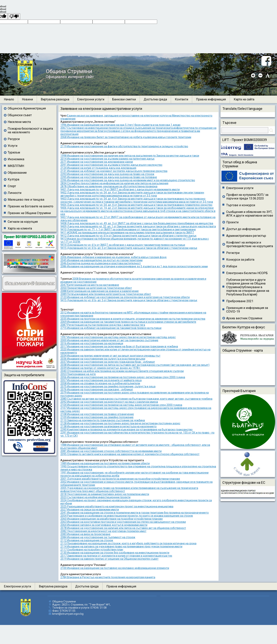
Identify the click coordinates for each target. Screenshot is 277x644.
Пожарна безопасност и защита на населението (30, 130)
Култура (13, 179)
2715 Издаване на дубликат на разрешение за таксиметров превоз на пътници (111, 328)
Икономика (16, 159)
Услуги (13, 146)
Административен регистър (246, 236)
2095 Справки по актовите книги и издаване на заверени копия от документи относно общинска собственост (130, 454)
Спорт (12, 186)
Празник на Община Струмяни (29, 213)
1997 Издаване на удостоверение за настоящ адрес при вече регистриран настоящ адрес (118, 337)
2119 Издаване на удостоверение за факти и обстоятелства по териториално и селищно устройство (124, 146)
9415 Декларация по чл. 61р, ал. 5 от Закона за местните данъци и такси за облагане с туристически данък (129, 248)
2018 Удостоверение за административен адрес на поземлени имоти (105, 494)
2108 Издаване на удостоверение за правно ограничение (97, 414)
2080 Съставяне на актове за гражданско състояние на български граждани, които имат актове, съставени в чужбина (136, 399)
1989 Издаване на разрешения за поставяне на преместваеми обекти (105, 463)
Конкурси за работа (240, 260)
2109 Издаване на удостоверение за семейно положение (97, 417)
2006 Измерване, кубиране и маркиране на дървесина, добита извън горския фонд (113, 257)
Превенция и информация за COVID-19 (247, 310)
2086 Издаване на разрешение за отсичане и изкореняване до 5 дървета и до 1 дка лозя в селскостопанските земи (134, 266)
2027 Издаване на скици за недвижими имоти (90, 510)
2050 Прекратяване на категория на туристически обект (96, 288)
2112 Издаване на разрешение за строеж (87, 540)
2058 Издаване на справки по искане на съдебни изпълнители (100, 383)
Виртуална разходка (55, 99)
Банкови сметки (124, 99)
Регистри (233, 253)
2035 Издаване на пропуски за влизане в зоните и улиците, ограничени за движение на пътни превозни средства (133, 319)
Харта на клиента (20, 228)
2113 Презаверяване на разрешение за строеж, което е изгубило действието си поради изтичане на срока (128, 543)
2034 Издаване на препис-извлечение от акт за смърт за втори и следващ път (110, 356)
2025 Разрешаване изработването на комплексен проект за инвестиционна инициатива (117, 506)
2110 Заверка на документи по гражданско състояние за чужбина (103, 420)
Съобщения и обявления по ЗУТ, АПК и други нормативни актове (250, 214)
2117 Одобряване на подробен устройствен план (92, 550)
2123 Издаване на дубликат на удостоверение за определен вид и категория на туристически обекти (125, 297)
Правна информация (211, 99)
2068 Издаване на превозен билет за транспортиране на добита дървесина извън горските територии (126, 137)
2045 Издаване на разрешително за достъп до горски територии (101, 260)
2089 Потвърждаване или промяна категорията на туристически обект (106, 294)
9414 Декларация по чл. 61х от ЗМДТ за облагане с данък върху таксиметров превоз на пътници (123, 245)
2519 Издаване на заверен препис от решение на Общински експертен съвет (109, 559)
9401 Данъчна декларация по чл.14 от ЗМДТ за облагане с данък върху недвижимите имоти (120, 189)
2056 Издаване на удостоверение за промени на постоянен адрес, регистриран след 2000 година (123, 377)
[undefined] (14, 16)
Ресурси (14, 139)
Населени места (19, 122)
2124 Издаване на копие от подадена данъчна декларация (98, 168)
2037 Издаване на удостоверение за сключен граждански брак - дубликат (108, 362)
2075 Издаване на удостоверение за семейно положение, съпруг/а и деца (108, 386)
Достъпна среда (155, 99)
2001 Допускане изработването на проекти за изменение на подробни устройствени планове (120, 479)
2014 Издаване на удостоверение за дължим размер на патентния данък (107, 159)
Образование (17, 173)
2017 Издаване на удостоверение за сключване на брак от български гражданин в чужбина (119, 346)
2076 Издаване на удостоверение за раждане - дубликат (97, 390)
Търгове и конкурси (241, 205)
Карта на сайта (244, 99)
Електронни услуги (91, 99)
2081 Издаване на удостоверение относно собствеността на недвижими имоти (111, 451)
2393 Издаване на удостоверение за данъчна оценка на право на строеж (107, 174)
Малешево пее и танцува (26, 200)
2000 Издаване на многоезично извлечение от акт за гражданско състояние (109, 340)
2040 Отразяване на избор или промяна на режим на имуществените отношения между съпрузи (122, 371)
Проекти (232, 222)
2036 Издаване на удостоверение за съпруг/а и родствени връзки (103, 359)
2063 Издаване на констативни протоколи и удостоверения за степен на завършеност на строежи (123, 522)
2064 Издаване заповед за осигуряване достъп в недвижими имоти (104, 525)
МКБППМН (16, 166)
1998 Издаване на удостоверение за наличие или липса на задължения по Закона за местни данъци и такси (130, 156)
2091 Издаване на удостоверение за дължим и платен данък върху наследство (111, 165)
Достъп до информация (243, 229)
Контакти (181, 99)
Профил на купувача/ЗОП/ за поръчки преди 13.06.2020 (247, 197)
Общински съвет (20, 115)
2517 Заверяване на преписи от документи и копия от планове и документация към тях (116, 556)
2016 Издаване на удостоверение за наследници (92, 343)
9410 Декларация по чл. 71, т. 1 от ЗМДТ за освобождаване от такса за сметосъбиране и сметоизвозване (128, 229)
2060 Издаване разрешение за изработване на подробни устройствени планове (112, 519)
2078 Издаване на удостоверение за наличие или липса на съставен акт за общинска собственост (123, 528)
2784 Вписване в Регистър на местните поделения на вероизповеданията (108, 577)
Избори (232, 266)
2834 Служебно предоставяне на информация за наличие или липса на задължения (114, 183)
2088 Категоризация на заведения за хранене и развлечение (100, 291)
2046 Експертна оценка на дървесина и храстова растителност (101, 263)
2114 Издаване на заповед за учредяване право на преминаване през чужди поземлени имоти (121, 546)
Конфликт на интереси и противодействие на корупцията (250, 244)
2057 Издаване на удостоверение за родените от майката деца (101, 380)
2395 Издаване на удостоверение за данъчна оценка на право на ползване (109, 177)
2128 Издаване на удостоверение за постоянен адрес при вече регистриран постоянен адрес (120, 423)
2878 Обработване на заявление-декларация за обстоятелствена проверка (109, 186)
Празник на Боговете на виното (30, 206)
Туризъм (14, 152)
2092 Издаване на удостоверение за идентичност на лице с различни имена (109, 402)
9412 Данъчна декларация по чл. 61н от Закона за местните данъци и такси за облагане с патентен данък (128, 236)
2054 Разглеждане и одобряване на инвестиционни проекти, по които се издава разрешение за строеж (127, 516)
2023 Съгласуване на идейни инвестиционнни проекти (95, 497)
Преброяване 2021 (240, 301)
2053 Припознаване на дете (78, 374)
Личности (15, 193)
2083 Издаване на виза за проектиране (85, 534)
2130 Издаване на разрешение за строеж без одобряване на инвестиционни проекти (115, 553)
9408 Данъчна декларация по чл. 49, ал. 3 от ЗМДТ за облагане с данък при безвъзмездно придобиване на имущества (137, 223)
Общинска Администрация (27, 108)
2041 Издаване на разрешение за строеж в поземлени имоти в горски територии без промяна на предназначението (135, 513)
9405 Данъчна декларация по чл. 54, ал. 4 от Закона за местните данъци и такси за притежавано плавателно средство (136, 205)
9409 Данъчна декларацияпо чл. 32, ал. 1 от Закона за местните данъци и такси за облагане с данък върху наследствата (138, 226)
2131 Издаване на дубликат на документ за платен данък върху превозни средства (114, 171)
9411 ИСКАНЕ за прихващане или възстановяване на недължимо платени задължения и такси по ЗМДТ (127, 233)
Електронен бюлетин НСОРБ (247, 273)
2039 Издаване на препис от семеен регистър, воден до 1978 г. (101, 368)
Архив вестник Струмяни (244, 318)
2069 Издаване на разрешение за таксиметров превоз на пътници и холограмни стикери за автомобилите (128, 322)
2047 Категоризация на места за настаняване (90, 285)
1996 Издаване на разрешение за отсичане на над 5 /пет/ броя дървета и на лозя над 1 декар (120, 125)
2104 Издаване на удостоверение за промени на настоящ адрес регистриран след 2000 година (121, 405)
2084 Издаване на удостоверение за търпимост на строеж (98, 537)
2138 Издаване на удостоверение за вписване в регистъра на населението (108, 426)
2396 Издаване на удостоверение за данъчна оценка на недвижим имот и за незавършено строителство (128, 180)
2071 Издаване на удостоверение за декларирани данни (97, 162)
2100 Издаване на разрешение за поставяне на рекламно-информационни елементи (115, 568)
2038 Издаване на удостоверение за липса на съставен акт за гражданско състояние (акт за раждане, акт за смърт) (135, 365)
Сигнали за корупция (23, 222)
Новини (27, 99)
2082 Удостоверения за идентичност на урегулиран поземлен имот (103, 531)
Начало (9, 99)
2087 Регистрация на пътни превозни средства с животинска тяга (103, 325)
